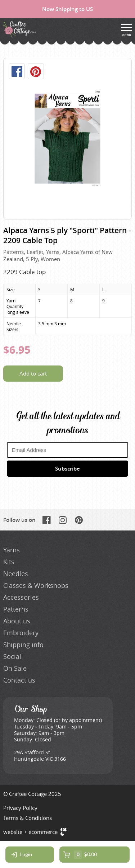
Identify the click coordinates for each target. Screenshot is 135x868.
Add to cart (33, 373)
